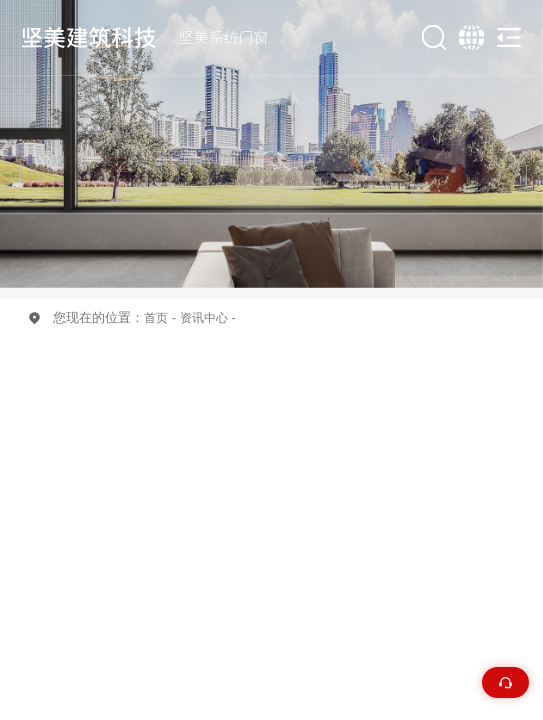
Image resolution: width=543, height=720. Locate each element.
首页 (156, 317)
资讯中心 (204, 317)
